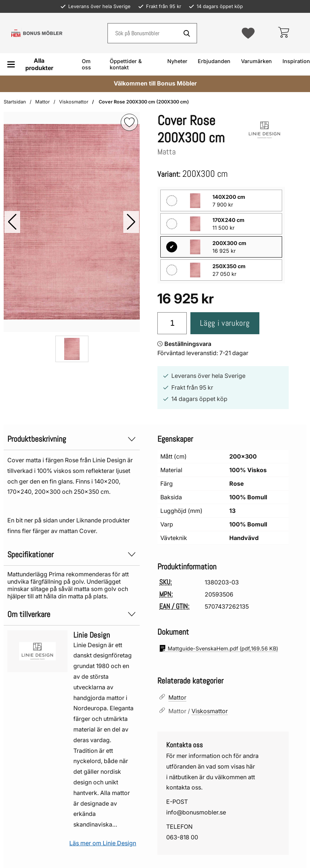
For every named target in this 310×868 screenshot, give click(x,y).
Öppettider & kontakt (126, 64)
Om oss (86, 64)
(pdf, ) (219, 648)
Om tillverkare (72, 614)
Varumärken (256, 61)
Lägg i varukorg (225, 323)
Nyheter (177, 61)
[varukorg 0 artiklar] (283, 33)
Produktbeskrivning (72, 439)
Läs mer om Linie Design (103, 843)
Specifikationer (72, 555)
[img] (129, 122)
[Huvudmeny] (33, 64)
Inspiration (296, 61)
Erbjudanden (214, 61)
